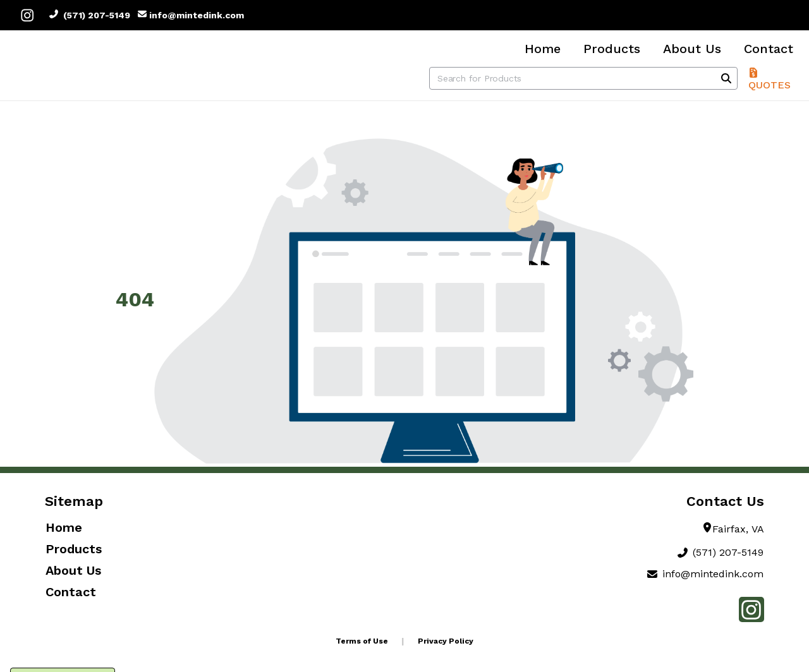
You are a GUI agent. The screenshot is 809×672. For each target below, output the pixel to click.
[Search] (726, 78)
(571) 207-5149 (90, 15)
